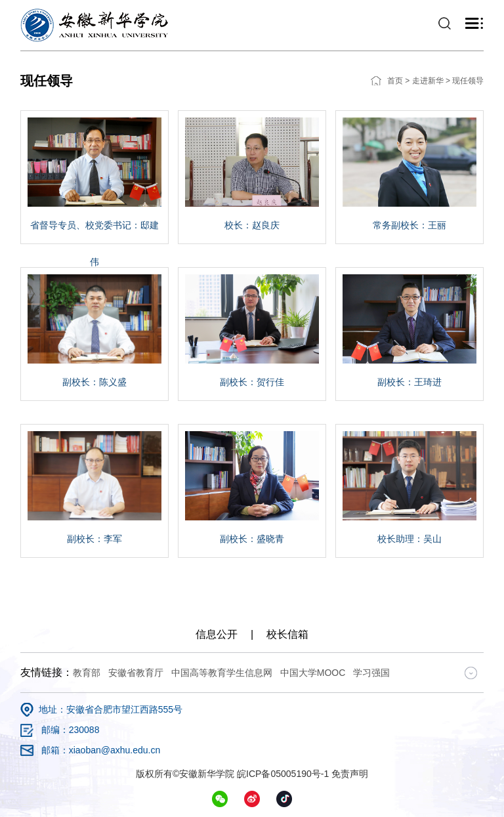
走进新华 (428, 81)
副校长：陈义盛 (94, 382)
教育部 (87, 673)
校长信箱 (287, 634)
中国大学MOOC (313, 673)
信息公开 (217, 634)
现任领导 (468, 81)
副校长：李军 (94, 539)
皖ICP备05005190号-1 (283, 774)
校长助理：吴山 (409, 539)
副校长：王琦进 (409, 382)
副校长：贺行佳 (252, 382)
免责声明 (350, 774)
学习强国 (371, 673)
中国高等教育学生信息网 (222, 673)
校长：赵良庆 (252, 225)
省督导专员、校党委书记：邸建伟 (94, 243)
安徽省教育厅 (136, 673)
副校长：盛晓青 (252, 539)
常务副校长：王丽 (409, 225)
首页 (395, 81)
